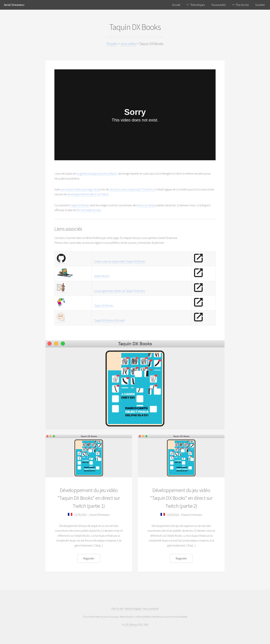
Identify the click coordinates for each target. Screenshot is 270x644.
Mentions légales (133, 609)
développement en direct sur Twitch (88, 194)
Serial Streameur (14, 5)
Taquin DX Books (80, 205)
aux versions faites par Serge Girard (81, 189)
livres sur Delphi (147, 205)
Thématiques (198, 5)
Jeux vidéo (128, 44)
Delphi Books (102, 276)
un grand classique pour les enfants (97, 174)
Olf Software (131, 625)
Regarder (89, 558)
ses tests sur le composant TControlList (133, 189)
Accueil (176, 5)
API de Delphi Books (89, 210)
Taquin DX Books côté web (109, 320)
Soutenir (260, 5)
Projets (112, 44)
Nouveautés (219, 5)
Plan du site (242, 5)
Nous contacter (151, 609)
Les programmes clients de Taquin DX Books (120, 291)
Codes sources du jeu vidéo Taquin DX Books (120, 261)
